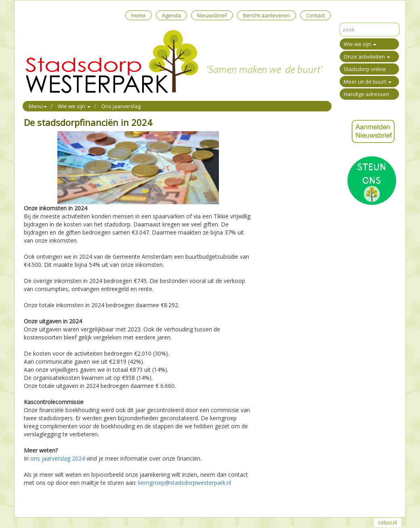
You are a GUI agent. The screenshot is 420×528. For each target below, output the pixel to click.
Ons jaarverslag (121, 106)
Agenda (171, 15)
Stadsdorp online (365, 69)
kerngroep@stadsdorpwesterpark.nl (185, 483)
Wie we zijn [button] (74, 106)
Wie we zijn (360, 44)
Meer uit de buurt (367, 82)
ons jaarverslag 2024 (58, 458)
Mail (45, 501)
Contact (315, 15)
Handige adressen (366, 94)
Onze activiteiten (367, 57)
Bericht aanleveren (267, 15)
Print (30, 501)
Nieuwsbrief (212, 15)
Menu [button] (38, 106)
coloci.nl (387, 523)
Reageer (64, 501)
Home (139, 15)
